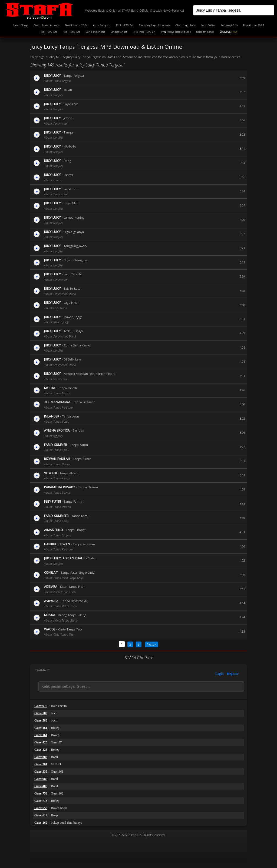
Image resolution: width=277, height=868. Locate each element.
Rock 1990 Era (49, 32)
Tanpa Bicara (82, 459)
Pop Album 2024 (253, 25)
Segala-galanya (74, 232)
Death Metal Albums (47, 25)
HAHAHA (70, 146)
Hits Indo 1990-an (144, 32)
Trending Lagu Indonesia (155, 25)
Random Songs (205, 32)
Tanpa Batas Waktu (75, 601)
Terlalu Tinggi (73, 331)
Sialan (68, 89)
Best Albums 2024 (76, 25)
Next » (152, 644)
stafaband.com (39, 10)
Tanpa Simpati (76, 530)
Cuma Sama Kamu (77, 345)
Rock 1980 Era (72, 32)
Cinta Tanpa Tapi (70, 629)
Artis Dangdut (102, 25)
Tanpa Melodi (67, 388)
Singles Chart (119, 32)
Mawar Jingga (73, 317)
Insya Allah (71, 203)
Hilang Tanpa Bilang (72, 615)
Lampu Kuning (74, 217)
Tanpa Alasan (69, 473)
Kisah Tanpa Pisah (73, 586)
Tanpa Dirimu (88, 487)
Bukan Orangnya (75, 260)
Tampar (69, 132)
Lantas (68, 175)
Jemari (68, 118)
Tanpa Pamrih (74, 501)
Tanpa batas (71, 416)
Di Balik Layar (73, 359)
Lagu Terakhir (73, 274)
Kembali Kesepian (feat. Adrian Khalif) (89, 373)
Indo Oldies (208, 25)
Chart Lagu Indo (186, 25)
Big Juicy (78, 430)
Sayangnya (71, 104)
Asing (67, 161)
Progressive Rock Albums (176, 32)
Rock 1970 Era (125, 25)
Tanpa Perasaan (84, 402)
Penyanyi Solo (229, 25)
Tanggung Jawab (75, 246)
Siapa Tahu (71, 189)
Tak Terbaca (72, 288)
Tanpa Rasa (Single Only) (78, 572)
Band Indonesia (95, 32)
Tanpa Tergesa (74, 75)
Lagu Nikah (72, 302)
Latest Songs (21, 25)
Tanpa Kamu (79, 445)
